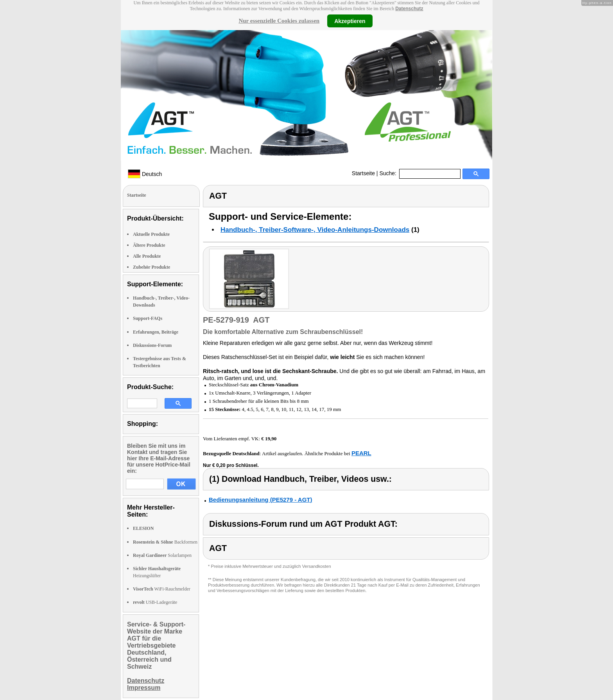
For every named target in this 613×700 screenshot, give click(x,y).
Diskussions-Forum (152, 345)
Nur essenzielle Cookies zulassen (279, 21)
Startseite (363, 173)
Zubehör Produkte (151, 267)
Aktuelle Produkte (151, 234)
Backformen (165, 542)
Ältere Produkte (149, 245)
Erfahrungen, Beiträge (156, 332)
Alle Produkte (147, 256)
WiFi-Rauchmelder (162, 589)
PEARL (361, 453)
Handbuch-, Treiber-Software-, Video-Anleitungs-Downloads (315, 230)
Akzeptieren (350, 21)
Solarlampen (162, 555)
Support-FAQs (148, 318)
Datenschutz (409, 9)
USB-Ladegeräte (155, 602)
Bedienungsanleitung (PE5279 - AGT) (260, 500)
